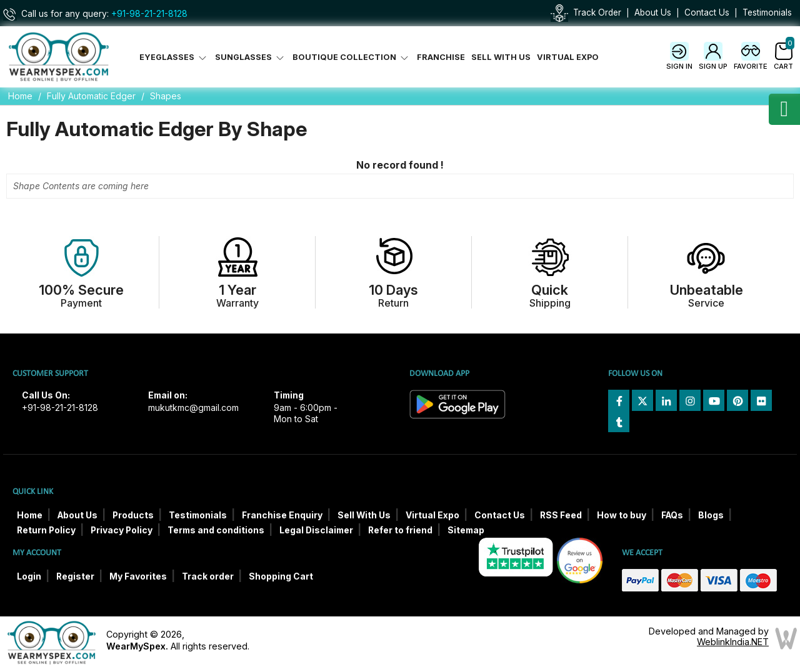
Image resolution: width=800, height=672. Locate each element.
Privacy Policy (122, 530)
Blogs (711, 515)
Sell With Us (501, 57)
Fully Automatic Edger (91, 96)
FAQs (672, 515)
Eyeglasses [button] (174, 57)
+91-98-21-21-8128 (149, 14)
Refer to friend (400, 530)
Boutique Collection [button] (352, 57)
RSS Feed (561, 515)
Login (29, 576)
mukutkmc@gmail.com (193, 408)
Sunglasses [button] (251, 57)
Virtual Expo (568, 57)
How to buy (622, 515)
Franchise (441, 57)
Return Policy (46, 530)
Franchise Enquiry (282, 515)
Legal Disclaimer (316, 530)
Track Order (597, 12)
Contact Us (707, 12)
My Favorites (138, 576)
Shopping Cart (281, 576)
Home (20, 96)
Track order (208, 576)
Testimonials (767, 12)
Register (75, 576)
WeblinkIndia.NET (733, 642)
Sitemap (466, 530)
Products (133, 515)
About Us (653, 12)
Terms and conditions (216, 530)
